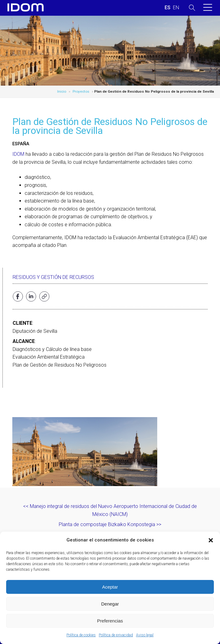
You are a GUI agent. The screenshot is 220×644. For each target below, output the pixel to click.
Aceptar (110, 587)
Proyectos (81, 91)
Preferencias (110, 621)
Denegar (110, 604)
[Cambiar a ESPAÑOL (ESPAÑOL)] (168, 8)
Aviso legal (145, 635)
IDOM (18, 154)
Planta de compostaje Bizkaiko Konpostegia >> (110, 524)
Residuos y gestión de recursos (53, 277)
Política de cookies (81, 635)
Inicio (62, 91)
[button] (211, 540)
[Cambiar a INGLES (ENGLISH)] (176, 8)
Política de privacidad (116, 635)
